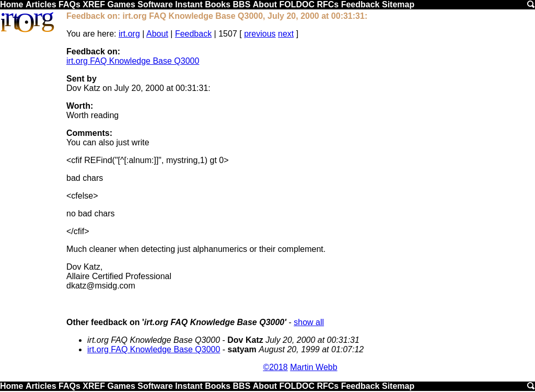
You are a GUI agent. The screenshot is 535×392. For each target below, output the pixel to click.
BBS (242, 4)
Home (11, 4)
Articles (41, 4)
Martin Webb (313, 367)
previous (260, 34)
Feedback (360, 4)
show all (309, 322)
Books (218, 4)
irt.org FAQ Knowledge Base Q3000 (133, 61)
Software (155, 4)
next (286, 34)
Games (121, 4)
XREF (94, 4)
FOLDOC (297, 4)
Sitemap (398, 4)
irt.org (129, 34)
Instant (189, 4)
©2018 (275, 367)
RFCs (328, 4)
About (265, 4)
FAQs (69, 4)
